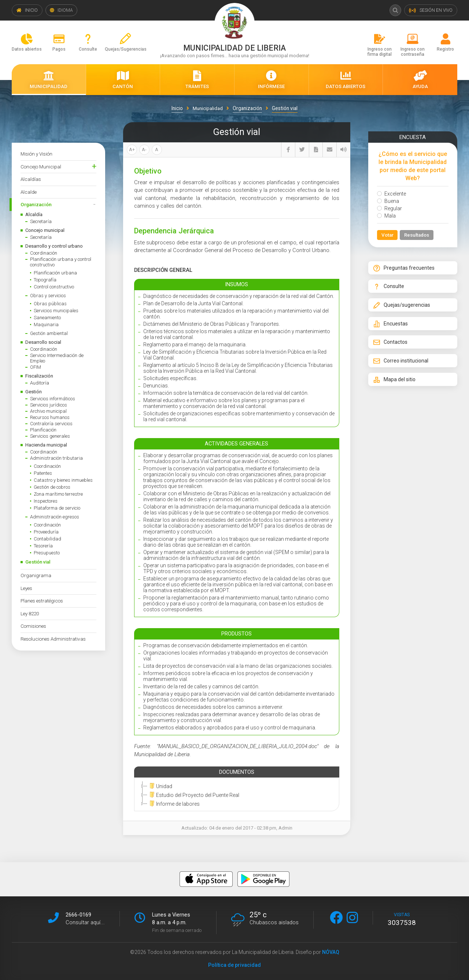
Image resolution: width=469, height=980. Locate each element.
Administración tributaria (56, 458)
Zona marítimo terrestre (58, 494)
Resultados (417, 235)
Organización (36, 204)
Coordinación (44, 253)
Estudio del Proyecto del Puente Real (193, 795)
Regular (389, 208)
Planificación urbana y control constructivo (61, 262)
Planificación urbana (55, 273)
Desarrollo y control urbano (54, 246)
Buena (388, 201)
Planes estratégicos (42, 601)
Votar (387, 235)
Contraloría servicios (51, 424)
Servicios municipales (56, 311)
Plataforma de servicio (57, 508)
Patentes (43, 473)
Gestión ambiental (49, 333)
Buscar (395, 10)
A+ (132, 150)
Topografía (45, 280)
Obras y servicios (48, 296)
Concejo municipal (45, 230)
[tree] (235, 795)
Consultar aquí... (85, 922)
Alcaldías (31, 179)
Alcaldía (34, 214)
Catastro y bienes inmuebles (63, 480)
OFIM (36, 367)
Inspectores (46, 501)
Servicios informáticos (53, 399)
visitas (402, 919)
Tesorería (43, 546)
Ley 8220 (30, 613)
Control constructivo (54, 287)
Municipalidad (208, 108)
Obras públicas (50, 304)
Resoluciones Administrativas (53, 639)
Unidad (160, 786)
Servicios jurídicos (49, 405)
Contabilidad (47, 539)
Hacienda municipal (46, 445)
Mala (386, 216)
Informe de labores (173, 804)
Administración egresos (55, 517)
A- (144, 150)
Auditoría (40, 383)
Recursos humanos (50, 417)
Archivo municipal (48, 411)
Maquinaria (46, 325)
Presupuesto (47, 553)
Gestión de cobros (52, 487)
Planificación (43, 430)
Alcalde (29, 192)
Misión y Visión (36, 154)
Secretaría (41, 221)
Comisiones (33, 626)
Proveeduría (46, 532)
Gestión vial (38, 562)
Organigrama (36, 575)
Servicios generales (50, 436)
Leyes (26, 588)
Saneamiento (47, 318)
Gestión (34, 392)
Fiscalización (39, 376)
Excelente (392, 194)
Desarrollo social (43, 342)
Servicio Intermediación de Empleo (57, 358)
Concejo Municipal (41, 167)
